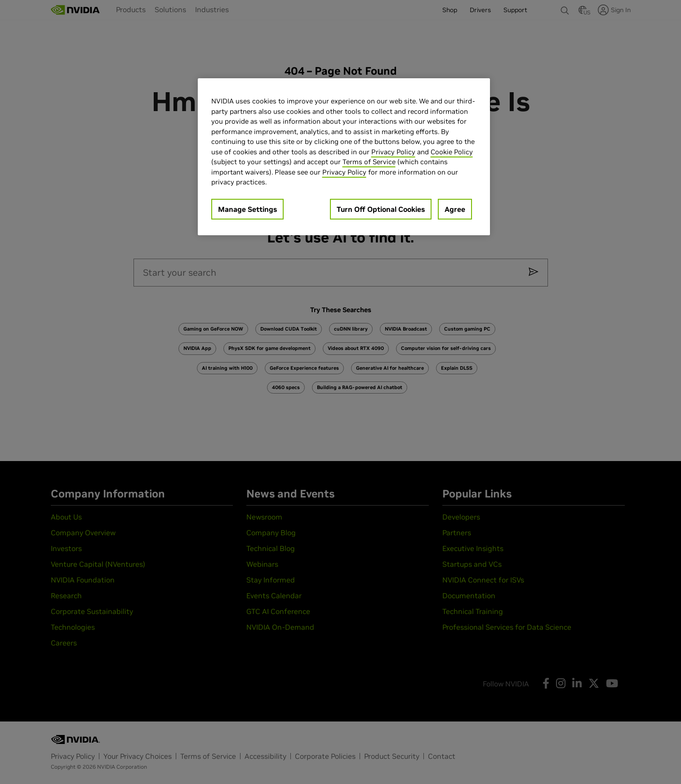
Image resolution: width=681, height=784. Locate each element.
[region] (344, 157)
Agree (455, 209)
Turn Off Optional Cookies (381, 209)
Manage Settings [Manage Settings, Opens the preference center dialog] (247, 209)
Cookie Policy (452, 152)
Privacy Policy (393, 152)
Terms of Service (369, 162)
